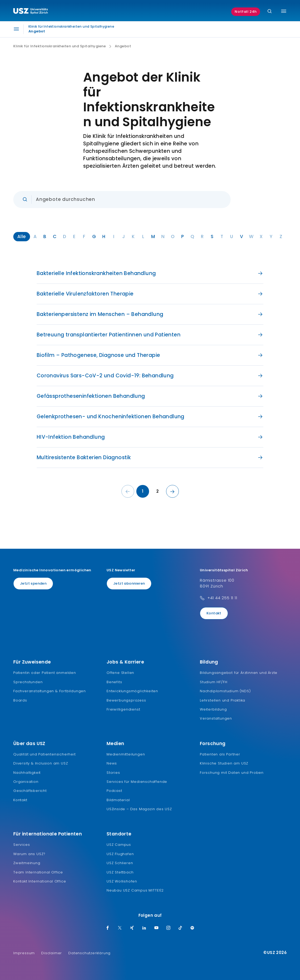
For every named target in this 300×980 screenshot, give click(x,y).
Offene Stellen (120, 673)
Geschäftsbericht (30, 791)
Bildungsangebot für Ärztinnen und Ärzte (239, 673)
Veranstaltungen (216, 718)
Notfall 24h (246, 12)
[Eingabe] (122, 200)
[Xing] (132, 928)
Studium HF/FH (214, 682)
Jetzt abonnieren (129, 583)
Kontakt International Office (40, 881)
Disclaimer (52, 953)
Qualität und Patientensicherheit (45, 754)
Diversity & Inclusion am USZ (41, 763)
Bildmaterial (118, 800)
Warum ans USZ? (29, 854)
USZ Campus (119, 845)
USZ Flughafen (120, 854)
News (112, 763)
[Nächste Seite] (172, 491)
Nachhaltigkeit (27, 773)
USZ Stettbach (120, 872)
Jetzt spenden (33, 583)
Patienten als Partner (220, 754)
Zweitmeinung (27, 863)
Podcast (114, 791)
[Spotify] (192, 928)
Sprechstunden (28, 682)
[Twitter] (120, 928)
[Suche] (270, 12)
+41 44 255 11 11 (222, 598)
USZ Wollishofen (122, 881)
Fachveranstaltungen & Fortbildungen (50, 691)
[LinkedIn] (144, 928)
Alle (22, 236)
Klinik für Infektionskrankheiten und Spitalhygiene (60, 46)
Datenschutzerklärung (89, 953)
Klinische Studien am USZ (224, 763)
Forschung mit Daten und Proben (232, 773)
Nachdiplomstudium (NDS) (225, 691)
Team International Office (38, 872)
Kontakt (214, 613)
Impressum (24, 953)
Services (22, 845)
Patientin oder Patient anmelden (45, 673)
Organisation (26, 782)
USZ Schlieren (120, 863)
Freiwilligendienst (123, 709)
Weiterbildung (213, 709)
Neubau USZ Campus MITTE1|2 (135, 890)
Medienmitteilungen (126, 754)
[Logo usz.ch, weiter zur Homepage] (31, 12)
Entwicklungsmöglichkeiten (132, 691)
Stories (113, 773)
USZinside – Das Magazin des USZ (139, 809)
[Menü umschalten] (284, 11)
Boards (20, 700)
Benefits (114, 682)
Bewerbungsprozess (126, 700)
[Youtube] (157, 928)
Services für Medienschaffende (137, 782)
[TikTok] (180, 928)
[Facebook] (108, 928)
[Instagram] (168, 928)
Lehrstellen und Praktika (223, 700)
